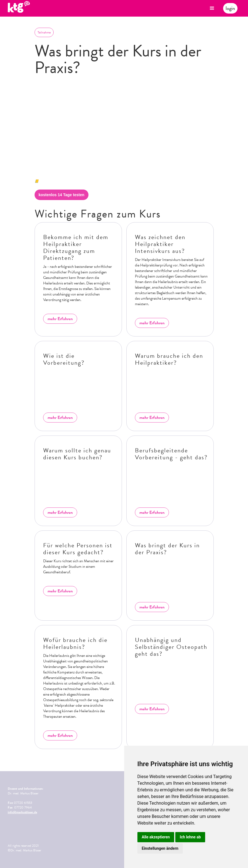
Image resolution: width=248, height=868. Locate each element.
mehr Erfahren (60, 319)
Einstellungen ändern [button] (160, 848)
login (230, 8)
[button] (212, 8)
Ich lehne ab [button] (190, 837)
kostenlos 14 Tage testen (62, 195)
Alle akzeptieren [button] (156, 837)
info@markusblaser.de (22, 812)
